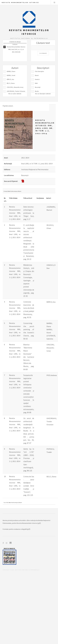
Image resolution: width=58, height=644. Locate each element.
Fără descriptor (39, 71)
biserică (37, 79)
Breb (36, 83)
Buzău (37, 91)
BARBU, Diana (11, 71)
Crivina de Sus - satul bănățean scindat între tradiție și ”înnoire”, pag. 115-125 (29, 486)
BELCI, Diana (11, 83)
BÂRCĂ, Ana (10, 79)
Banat (37, 75)
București (38, 87)
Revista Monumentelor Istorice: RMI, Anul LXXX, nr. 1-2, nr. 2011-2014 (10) (16, 49)
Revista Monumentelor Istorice (20, 3)
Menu (54, 2)
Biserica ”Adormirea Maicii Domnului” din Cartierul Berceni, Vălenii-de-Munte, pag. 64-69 (29, 357)
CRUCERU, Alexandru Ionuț (15, 87)
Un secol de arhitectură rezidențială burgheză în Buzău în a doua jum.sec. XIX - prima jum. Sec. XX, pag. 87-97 (29, 431)
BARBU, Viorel (11, 75)
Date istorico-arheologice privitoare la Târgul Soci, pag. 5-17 (29, 213)
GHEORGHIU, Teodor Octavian (16, 91)
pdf (39, 523)
